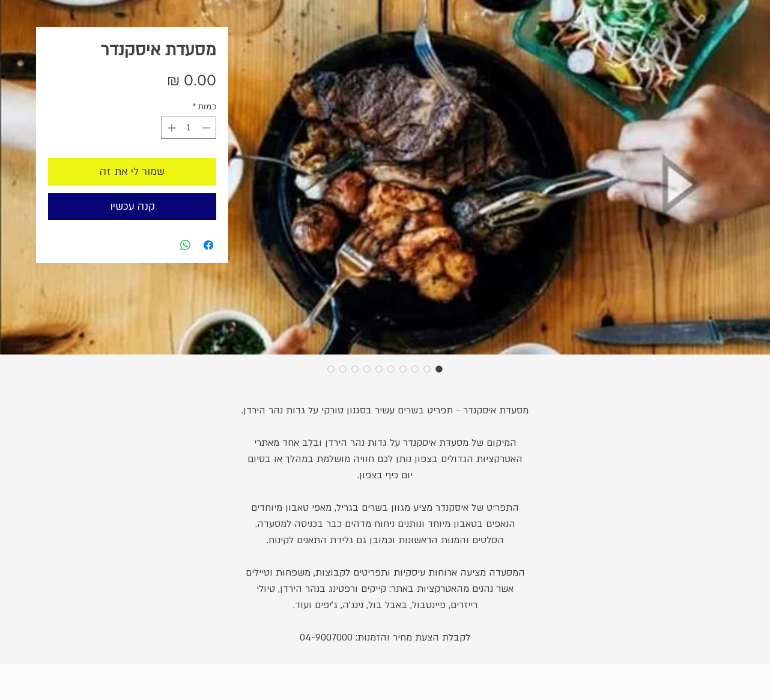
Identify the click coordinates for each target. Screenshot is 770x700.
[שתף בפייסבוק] (208, 245)
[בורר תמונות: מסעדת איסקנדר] (439, 369)
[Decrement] (207, 128)
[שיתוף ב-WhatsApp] (186, 245)
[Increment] (170, 128)
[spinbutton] (189, 128)
